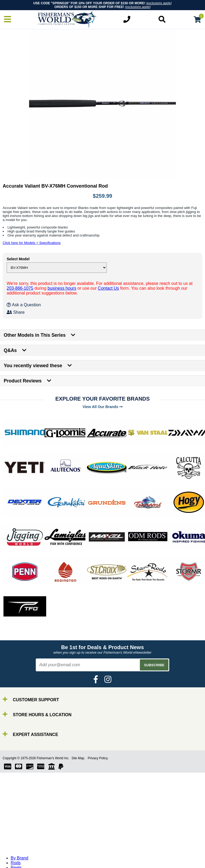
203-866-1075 (20, 288)
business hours (62, 288)
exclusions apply (159, 3)
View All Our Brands (102, 407)
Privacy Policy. (98, 758)
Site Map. (78, 758)
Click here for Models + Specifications (32, 243)
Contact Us (109, 288)
